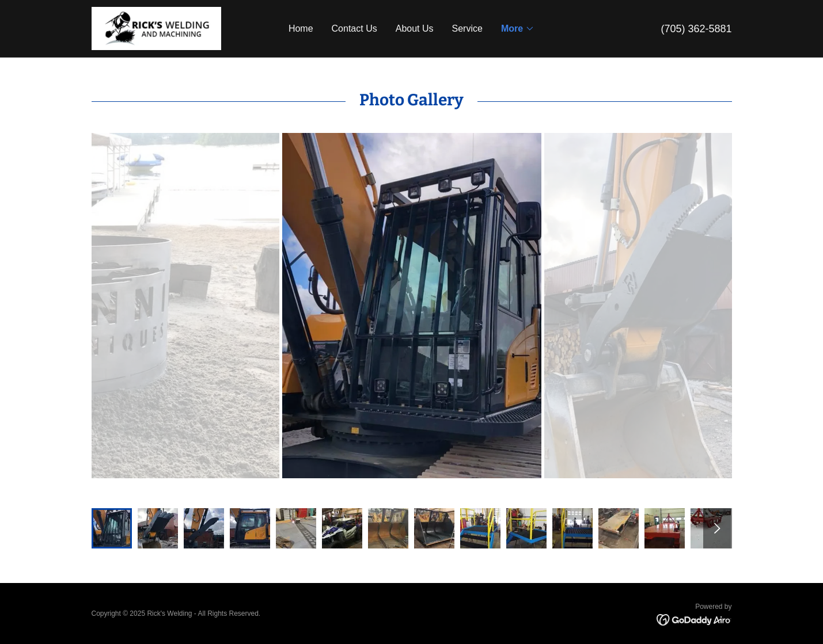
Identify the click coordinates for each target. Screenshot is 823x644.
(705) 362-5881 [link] (696, 29)
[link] (156, 28)
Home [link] (301, 28)
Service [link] (467, 28)
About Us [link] (415, 28)
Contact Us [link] (354, 28)
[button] (518, 29)
